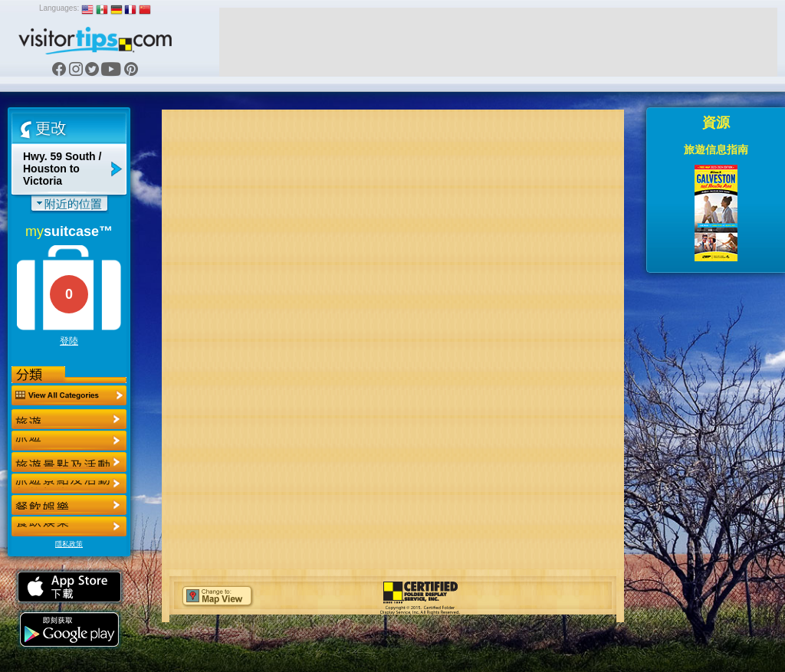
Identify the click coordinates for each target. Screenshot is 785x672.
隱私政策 (69, 544)
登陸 (69, 341)
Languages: (59, 8)
